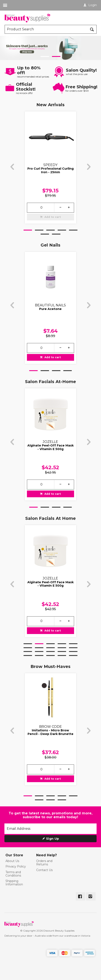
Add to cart (52, 217)
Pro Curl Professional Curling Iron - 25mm (51, 170)
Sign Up (52, 839)
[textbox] (47, 29)
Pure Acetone (51, 309)
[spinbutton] (41, 207)
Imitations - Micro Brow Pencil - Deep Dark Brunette (51, 732)
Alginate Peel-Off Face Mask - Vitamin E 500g (51, 447)
